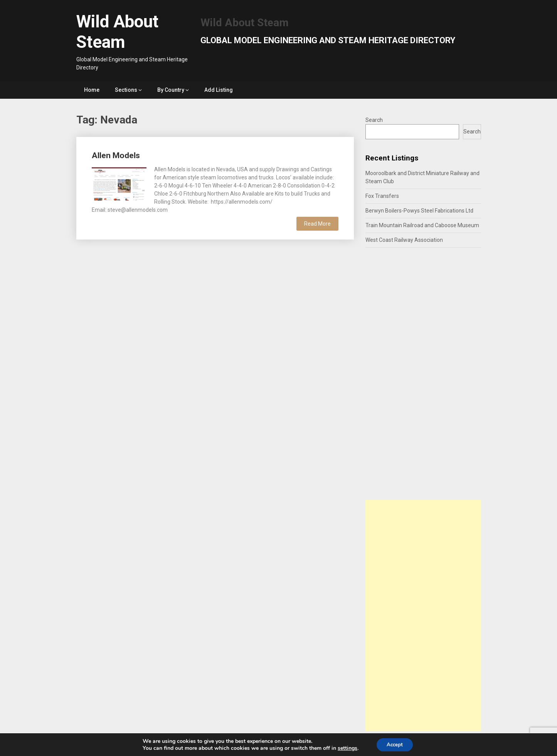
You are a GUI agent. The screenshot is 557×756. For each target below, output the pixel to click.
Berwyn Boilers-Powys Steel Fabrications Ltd (419, 211)
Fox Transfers (382, 196)
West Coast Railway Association (404, 240)
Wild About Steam (117, 32)
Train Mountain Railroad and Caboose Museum (422, 225)
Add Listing (219, 90)
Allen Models (116, 155)
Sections (126, 90)
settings (346, 748)
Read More (317, 224)
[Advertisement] (423, 616)
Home (92, 90)
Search (374, 120)
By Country (171, 90)
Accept (395, 744)
